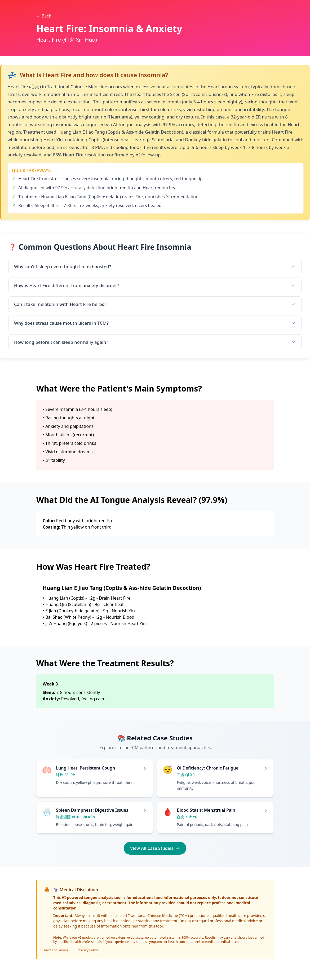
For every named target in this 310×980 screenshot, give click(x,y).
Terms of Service (56, 950)
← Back (44, 16)
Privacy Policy (88, 950)
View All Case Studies (155, 848)
